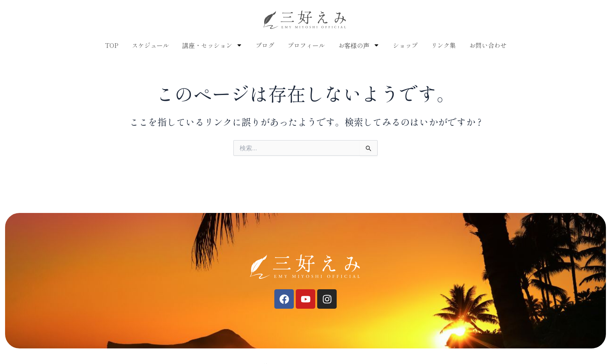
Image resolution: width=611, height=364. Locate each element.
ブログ (265, 45)
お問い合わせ (488, 45)
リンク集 (443, 45)
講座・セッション (212, 45)
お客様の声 (359, 45)
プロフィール (306, 45)
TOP (112, 45)
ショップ (405, 45)
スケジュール (150, 45)
